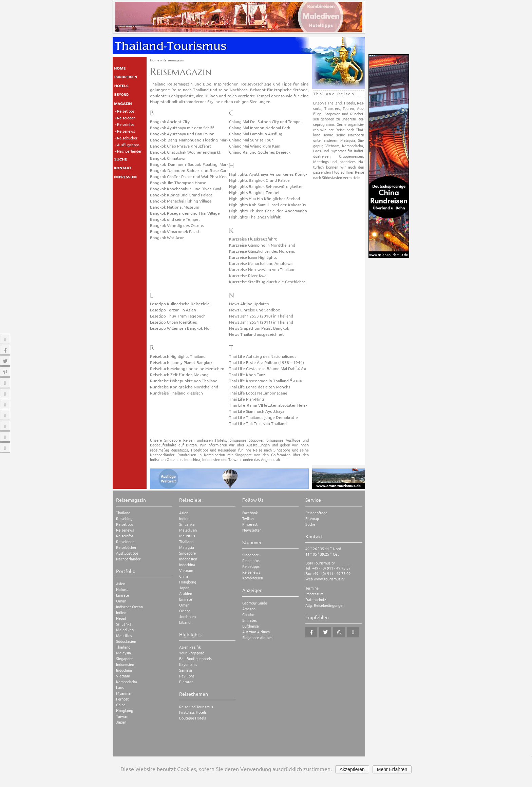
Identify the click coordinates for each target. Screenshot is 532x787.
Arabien (186, 593)
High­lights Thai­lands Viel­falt (255, 217)
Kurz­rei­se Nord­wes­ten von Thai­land (262, 269)
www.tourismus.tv (329, 579)
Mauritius (124, 636)
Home (155, 60)
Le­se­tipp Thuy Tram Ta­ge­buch (178, 316)
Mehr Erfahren (392, 769)
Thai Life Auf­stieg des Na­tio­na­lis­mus (263, 356)
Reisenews (126, 131)
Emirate (122, 595)
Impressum (314, 594)
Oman (121, 601)
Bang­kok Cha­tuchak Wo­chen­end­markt (185, 152)
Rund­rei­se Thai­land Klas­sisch (176, 393)
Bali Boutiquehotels (195, 659)
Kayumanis (188, 664)
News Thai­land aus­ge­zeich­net (256, 334)
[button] (311, 632)
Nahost (122, 589)
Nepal (121, 618)
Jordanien (187, 617)
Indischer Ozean (129, 607)
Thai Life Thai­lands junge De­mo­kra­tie (263, 417)
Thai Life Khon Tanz (247, 375)
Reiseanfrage (316, 513)
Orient (185, 611)
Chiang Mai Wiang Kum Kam (255, 146)
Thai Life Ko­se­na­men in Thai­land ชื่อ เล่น (266, 381)
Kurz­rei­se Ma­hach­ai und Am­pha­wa (261, 263)
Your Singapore (192, 653)
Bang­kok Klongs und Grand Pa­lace (181, 195)
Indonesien (125, 664)
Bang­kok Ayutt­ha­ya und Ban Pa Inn (182, 134)
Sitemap (312, 519)
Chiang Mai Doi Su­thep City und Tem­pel (265, 121)
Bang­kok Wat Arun (167, 237)
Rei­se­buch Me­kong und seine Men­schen (187, 368)
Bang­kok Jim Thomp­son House (178, 183)
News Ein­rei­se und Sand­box (254, 310)
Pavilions (187, 676)
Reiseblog (124, 519)
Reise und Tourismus (196, 707)
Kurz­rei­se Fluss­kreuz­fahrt (253, 239)
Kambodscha (127, 682)
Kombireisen (253, 578)
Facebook (250, 513)
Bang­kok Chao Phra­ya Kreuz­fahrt (181, 146)
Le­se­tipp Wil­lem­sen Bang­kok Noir (181, 328)
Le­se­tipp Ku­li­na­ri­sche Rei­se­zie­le (180, 304)
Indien (121, 612)
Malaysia (123, 653)
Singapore (124, 659)
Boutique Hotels (193, 718)
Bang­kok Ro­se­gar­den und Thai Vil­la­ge (185, 213)
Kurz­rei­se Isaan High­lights (253, 257)
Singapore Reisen (179, 440)
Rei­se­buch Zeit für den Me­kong (179, 375)
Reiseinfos (126, 124)
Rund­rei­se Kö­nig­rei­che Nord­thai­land (184, 387)
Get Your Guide (255, 603)
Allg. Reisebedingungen (325, 605)
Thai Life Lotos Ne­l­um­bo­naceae (258, 393)
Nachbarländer (129, 151)
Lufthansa (251, 626)
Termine (312, 588)
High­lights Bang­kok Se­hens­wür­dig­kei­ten (266, 186)
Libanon (186, 622)
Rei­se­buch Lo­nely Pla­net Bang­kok (181, 362)
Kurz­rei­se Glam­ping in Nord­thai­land (262, 245)
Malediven (125, 630)
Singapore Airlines (257, 638)
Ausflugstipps (128, 145)
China (121, 705)
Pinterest (250, 524)
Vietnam (123, 676)
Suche (310, 524)
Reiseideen (126, 118)
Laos (120, 687)
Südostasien (126, 641)
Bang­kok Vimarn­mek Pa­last (175, 231)
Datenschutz (316, 600)
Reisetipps (126, 111)
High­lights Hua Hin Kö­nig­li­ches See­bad (264, 198)
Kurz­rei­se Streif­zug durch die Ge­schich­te (267, 282)
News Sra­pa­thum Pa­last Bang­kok (259, 328)
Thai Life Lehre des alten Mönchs (260, 387)
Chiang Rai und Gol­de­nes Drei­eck (260, 152)
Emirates (250, 620)
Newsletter (252, 530)
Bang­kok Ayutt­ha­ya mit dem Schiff (182, 128)
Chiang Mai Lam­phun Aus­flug (256, 134)
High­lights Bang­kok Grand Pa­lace (259, 180)
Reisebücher (127, 138)
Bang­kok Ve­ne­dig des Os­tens (177, 225)
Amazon (249, 609)
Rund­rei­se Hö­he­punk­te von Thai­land (184, 381)
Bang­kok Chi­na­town (168, 158)
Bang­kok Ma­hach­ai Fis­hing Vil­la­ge (181, 201)
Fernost (122, 699)
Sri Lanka (124, 624)
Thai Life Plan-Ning (246, 399)
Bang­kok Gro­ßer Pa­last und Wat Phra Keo (188, 176)
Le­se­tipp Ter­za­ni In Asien (173, 310)
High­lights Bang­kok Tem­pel (254, 192)
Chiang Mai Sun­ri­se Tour (251, 140)
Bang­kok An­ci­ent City (170, 121)
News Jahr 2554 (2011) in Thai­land (261, 322)
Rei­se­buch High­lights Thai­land (178, 356)
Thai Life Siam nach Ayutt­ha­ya (257, 411)
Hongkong (125, 711)
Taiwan (122, 716)
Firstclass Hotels (193, 712)
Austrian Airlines (256, 632)
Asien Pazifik (190, 647)
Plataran (186, 682)
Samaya (186, 670)
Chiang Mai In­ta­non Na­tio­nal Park (260, 128)
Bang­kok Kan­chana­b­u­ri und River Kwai (185, 189)
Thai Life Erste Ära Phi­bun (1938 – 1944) (267, 362)
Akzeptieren (352, 769)
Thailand (123, 513)
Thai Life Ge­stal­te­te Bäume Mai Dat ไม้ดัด (268, 368)
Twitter (248, 519)
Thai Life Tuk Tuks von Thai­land (258, 423)
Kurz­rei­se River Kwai (248, 275)
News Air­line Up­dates (249, 304)
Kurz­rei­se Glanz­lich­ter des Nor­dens (262, 251)
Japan (121, 722)
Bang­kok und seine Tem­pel (175, 219)
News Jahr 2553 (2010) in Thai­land (261, 316)
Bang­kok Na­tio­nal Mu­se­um (175, 207)
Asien (121, 584)
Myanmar (124, 693)
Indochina (124, 670)
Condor (248, 615)
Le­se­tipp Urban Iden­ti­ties (173, 322)
